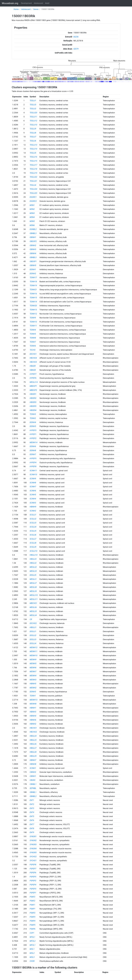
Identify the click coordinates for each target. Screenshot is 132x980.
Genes (36, 9)
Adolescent (38, 3)
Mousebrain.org (10, 3)
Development (26, 3)
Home (16, 9)
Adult (47, 3)
